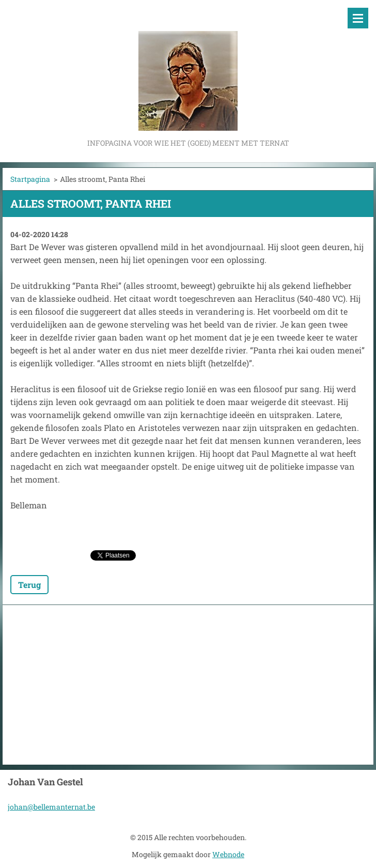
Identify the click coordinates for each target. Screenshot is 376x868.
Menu (358, 18)
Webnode (228, 854)
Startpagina (30, 179)
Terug (29, 585)
